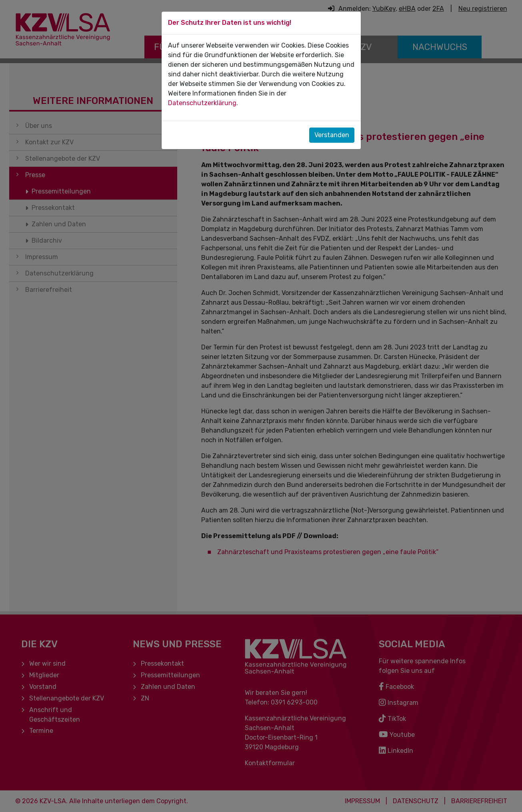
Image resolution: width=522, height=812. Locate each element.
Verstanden (332, 135)
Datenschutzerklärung (202, 103)
